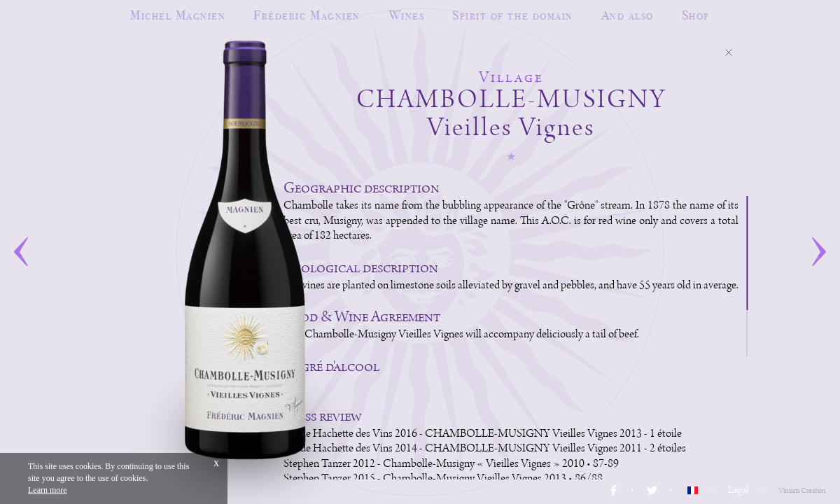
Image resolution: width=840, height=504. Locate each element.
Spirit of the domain (512, 15)
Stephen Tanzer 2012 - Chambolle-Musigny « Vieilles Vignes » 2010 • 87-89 (452, 464)
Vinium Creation (802, 491)
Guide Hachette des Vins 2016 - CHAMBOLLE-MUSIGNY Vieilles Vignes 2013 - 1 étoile (483, 434)
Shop (696, 15)
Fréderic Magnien (307, 15)
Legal (738, 490)
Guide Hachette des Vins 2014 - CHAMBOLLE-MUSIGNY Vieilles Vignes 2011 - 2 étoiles (485, 449)
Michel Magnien (178, 15)
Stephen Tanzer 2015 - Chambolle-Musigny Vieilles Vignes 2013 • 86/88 (443, 479)
